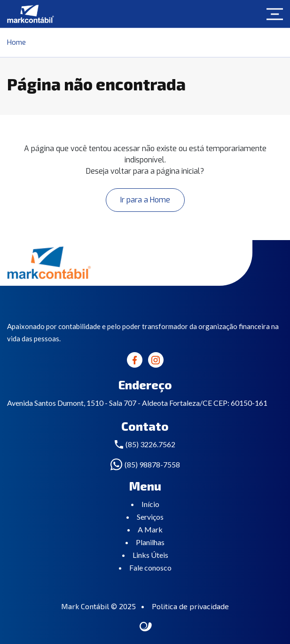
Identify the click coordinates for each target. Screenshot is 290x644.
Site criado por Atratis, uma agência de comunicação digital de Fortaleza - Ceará (146, 627)
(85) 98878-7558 (152, 464)
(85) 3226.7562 (150, 444)
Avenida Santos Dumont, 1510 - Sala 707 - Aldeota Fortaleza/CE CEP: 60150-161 (137, 403)
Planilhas (150, 542)
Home (16, 42)
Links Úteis (150, 555)
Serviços (150, 517)
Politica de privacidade (190, 606)
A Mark (150, 529)
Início (150, 504)
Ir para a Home (145, 200)
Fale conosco (150, 568)
